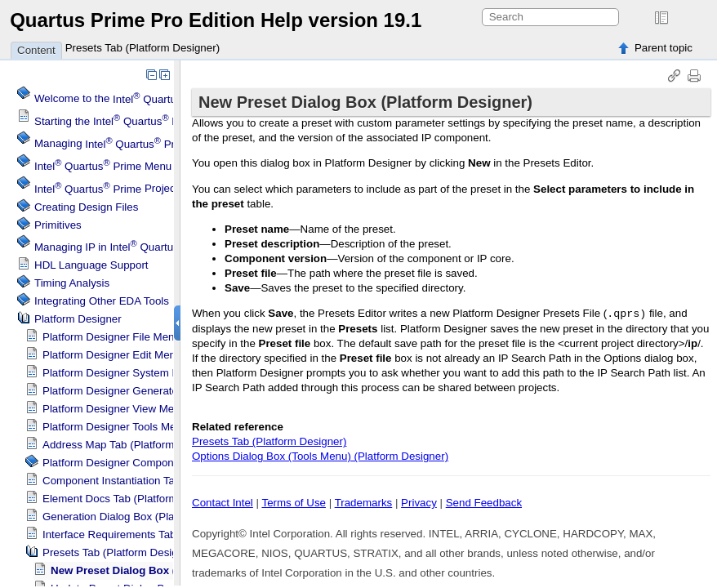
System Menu (121, 373)
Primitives (58, 225)
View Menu (114, 409)
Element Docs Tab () (135, 499)
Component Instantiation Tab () (160, 481)
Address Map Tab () (134, 445)
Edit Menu (112, 355)
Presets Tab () (120, 552)
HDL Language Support (91, 265)
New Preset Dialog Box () (162, 570)
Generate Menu (125, 391)
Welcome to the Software (150, 99)
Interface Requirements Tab (109, 535)
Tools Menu (115, 427)
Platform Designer (78, 319)
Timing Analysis (72, 283)
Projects (109, 189)
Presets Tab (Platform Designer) (143, 48)
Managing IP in (126, 247)
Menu (103, 166)
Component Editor (131, 463)
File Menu (111, 337)
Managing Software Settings (158, 144)
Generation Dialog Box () (146, 517)
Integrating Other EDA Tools (102, 301)
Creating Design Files (86, 207)
